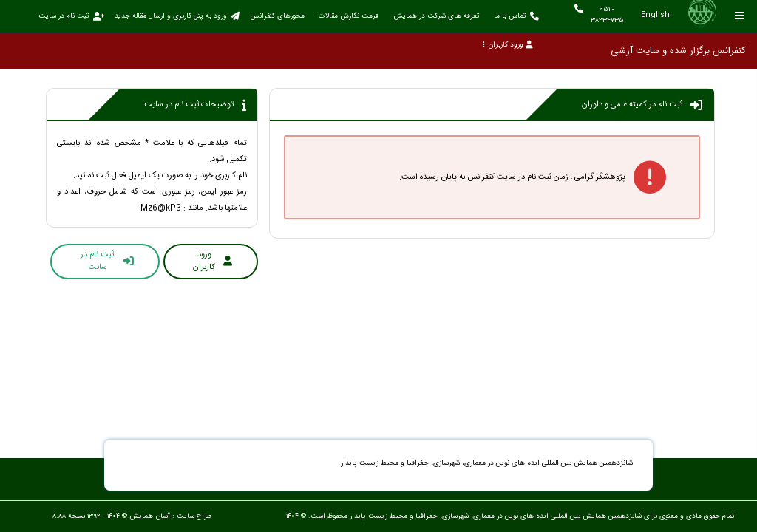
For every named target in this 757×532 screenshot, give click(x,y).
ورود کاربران (508, 45)
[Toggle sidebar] (740, 16)
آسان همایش (150, 516)
